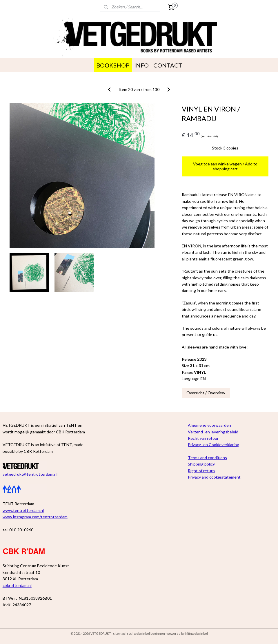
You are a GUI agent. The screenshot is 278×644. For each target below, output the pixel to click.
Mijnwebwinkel (197, 633)
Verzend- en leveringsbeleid (213, 432)
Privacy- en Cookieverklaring (214, 445)
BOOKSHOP (113, 65)
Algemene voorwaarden (209, 425)
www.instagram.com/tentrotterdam (35, 517)
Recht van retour (203, 438)
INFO (141, 65)
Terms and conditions (207, 458)
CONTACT (168, 65)
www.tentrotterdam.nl (23, 510)
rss (129, 633)
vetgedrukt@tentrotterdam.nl (30, 474)
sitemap (119, 633)
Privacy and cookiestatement (214, 477)
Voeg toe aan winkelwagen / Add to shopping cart (225, 166)
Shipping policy (201, 464)
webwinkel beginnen (149, 633)
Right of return (201, 471)
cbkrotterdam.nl (17, 585)
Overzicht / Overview (206, 392)
